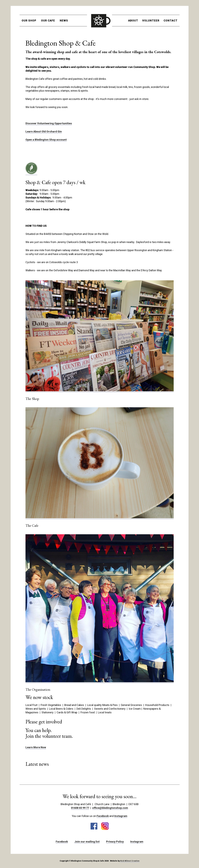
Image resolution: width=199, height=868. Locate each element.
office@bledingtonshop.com (110, 808)
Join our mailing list (87, 842)
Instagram (121, 816)
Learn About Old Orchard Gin (44, 131)
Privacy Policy (115, 842)
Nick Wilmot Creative (130, 861)
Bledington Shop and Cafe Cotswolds (100, 21)
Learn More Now (36, 747)
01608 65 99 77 (80, 808)
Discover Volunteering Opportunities (49, 123)
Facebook (103, 816)
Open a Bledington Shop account (46, 140)
